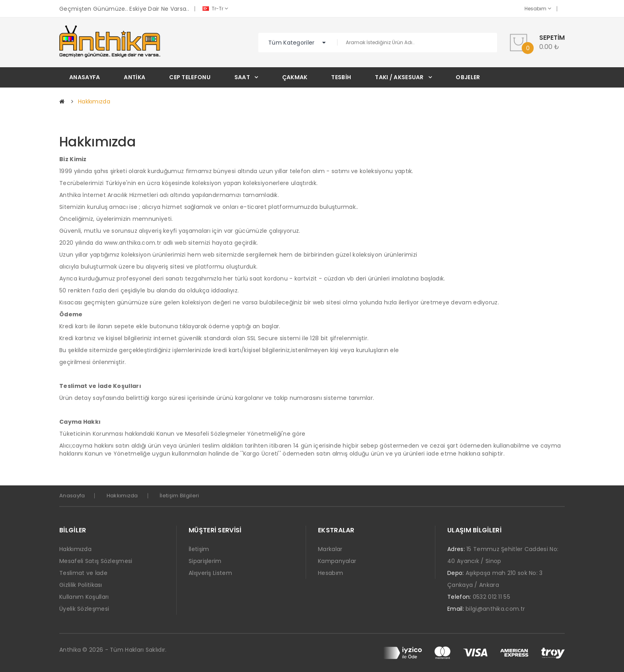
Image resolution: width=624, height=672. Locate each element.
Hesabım (538, 9)
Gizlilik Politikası (81, 585)
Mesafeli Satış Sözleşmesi (96, 561)
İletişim (199, 549)
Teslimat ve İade (83, 573)
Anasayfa (72, 496)
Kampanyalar (337, 561)
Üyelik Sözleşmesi (84, 609)
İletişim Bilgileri (179, 496)
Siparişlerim (205, 561)
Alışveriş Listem (210, 573)
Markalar (330, 549)
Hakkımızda (94, 101)
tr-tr (215, 9)
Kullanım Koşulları (84, 597)
